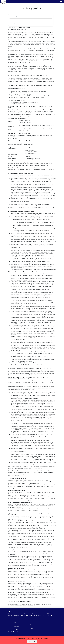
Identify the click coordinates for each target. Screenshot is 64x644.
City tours (16, 629)
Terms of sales (14, 17)
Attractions (16, 627)
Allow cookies (32, 641)
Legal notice (14, 20)
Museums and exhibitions (17, 623)
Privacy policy (14, 23)
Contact (31, 628)
